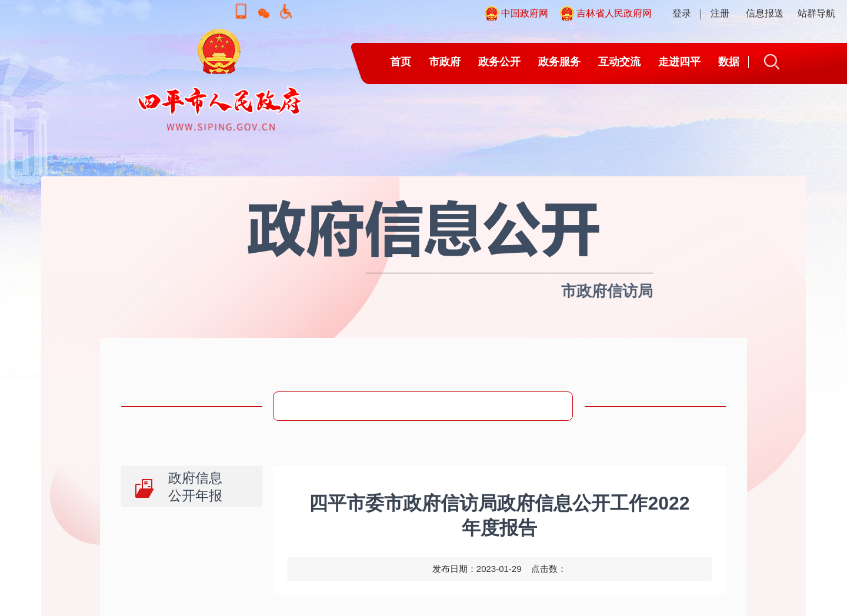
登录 (682, 13)
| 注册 (714, 13)
